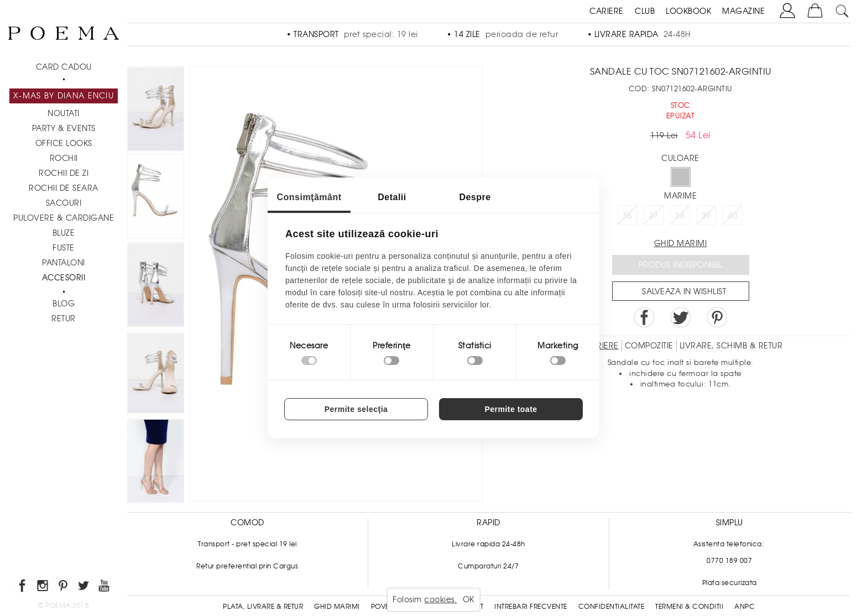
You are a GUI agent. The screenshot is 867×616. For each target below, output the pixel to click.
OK (469, 599)
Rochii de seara (64, 188)
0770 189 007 (729, 561)
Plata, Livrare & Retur (263, 607)
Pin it (717, 317)
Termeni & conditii (689, 607)
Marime (680, 196)
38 (680, 216)
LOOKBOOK (688, 11)
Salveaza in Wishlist (684, 291)
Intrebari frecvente (531, 607)
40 (732, 216)
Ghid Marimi (337, 607)
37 (654, 216)
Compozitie (649, 346)
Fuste (64, 248)
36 (627, 216)
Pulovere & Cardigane (64, 218)
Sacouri (64, 203)
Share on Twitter (681, 317)
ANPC (745, 607)
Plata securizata (730, 583)
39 (706, 216)
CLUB (645, 11)
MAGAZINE (743, 11)
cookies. (440, 599)
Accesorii (64, 278)
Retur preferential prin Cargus (247, 566)
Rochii (64, 158)
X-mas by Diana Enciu (64, 96)
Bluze (64, 233)
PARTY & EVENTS (64, 128)
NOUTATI (64, 113)
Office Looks (64, 143)
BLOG (64, 304)
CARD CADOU (64, 67)
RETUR (64, 319)
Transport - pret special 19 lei (247, 544)
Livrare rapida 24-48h (489, 544)
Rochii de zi (64, 173)
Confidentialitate (612, 607)
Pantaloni (64, 263)
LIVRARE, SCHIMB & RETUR (731, 346)
